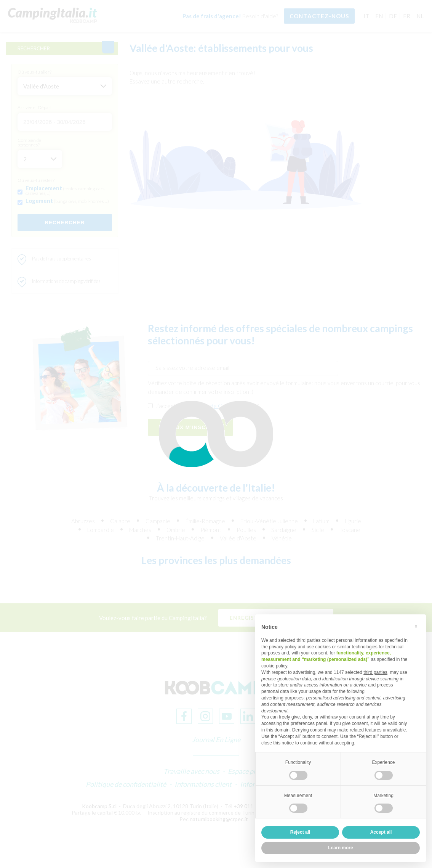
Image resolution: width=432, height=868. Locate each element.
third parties (375, 672)
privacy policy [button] (283, 647)
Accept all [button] (381, 832)
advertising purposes (282, 698)
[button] (416, 627)
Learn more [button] (340, 848)
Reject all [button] (300, 832)
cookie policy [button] (274, 666)
